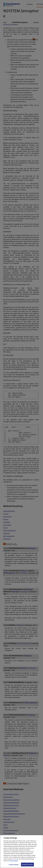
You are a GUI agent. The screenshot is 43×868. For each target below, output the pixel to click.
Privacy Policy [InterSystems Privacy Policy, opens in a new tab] (14, 862)
